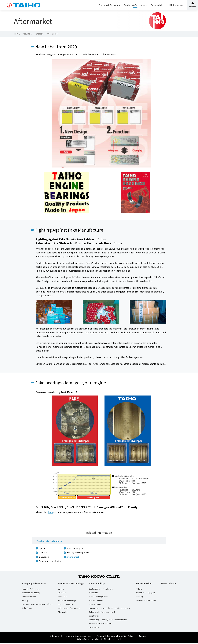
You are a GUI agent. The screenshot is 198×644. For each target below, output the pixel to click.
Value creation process (99, 598)
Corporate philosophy (31, 594)
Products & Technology (32, 34)
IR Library (139, 598)
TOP (16, 34)
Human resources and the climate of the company (110, 609)
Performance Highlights (145, 594)
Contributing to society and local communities (108, 621)
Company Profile (29, 598)
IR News (139, 590)
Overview (43, 554)
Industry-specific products (79, 554)
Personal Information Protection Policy (115, 637)
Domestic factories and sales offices (37, 605)
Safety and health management (102, 613)
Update (42, 549)
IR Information (144, 584)
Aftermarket (73, 558)
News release (169, 584)
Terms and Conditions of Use (78, 637)
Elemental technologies (50, 562)
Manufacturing (95, 605)
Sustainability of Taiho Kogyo (101, 590)
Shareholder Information (146, 602)
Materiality (93, 594)
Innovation (44, 558)
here (51, 513)
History (25, 602)
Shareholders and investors (101, 625)
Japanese (143, 637)
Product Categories (75, 549)
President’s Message (31, 590)
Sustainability (97, 584)
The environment (96, 602)
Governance (94, 628)
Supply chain (94, 617)
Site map (55, 637)
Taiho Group (27, 609)
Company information (34, 584)
